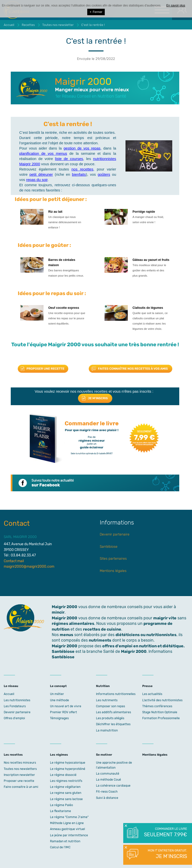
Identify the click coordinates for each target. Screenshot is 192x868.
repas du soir (37, 180)
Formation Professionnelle (161, 718)
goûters (104, 174)
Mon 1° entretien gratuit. (165, 854)
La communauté (108, 774)
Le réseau (11, 686)
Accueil (9, 694)
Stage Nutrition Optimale (160, 712)
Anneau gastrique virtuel (67, 829)
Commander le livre (165, 833)
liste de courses (69, 159)
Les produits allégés (110, 718)
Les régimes (59, 755)
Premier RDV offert (63, 712)
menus (66, 635)
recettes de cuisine (102, 629)
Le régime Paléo (61, 805)
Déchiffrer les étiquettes (113, 724)
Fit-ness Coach (107, 792)
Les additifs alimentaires (113, 712)
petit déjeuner (41, 174)
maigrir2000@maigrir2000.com (29, 567)
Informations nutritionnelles (116, 694)
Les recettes (13, 755)
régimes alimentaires (73, 623)
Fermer (96, 12)
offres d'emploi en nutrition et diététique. (143, 646)
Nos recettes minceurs (20, 763)
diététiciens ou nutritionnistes (146, 635)
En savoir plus (176, 5)
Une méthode (59, 700)
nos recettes (82, 169)
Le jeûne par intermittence (69, 835)
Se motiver (104, 755)
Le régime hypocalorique (68, 763)
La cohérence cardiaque (113, 786)
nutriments (100, 640)
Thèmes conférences (157, 706)
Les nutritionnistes (17, 700)
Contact (17, 523)
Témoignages (59, 718)
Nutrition (103, 686)
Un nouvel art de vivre (66, 706)
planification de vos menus (43, 153)
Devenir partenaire (115, 534)
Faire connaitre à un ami (21, 787)
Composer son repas (110, 706)
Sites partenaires (113, 559)
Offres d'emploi (14, 718)
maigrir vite (165, 618)
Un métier (57, 694)
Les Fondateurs (15, 706)
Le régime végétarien (65, 787)
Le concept (58, 686)
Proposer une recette (19, 781)
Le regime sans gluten (66, 793)
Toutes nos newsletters (20, 769)
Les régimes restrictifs (66, 781)
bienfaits (79, 174)
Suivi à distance (107, 798)
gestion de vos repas (82, 148)
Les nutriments (107, 700)
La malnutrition (107, 730)
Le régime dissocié (63, 775)
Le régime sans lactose (66, 799)
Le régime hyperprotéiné (68, 769)
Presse (147, 686)
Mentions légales (113, 571)
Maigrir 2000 (64, 618)
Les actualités (152, 694)
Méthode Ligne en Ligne (67, 823)
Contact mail (14, 561)
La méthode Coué (108, 780)
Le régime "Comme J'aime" (69, 817)
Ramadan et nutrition (65, 841)
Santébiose (109, 547)
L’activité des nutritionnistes (162, 700)
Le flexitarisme (60, 811)
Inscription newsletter (19, 775)
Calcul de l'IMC (60, 847)
